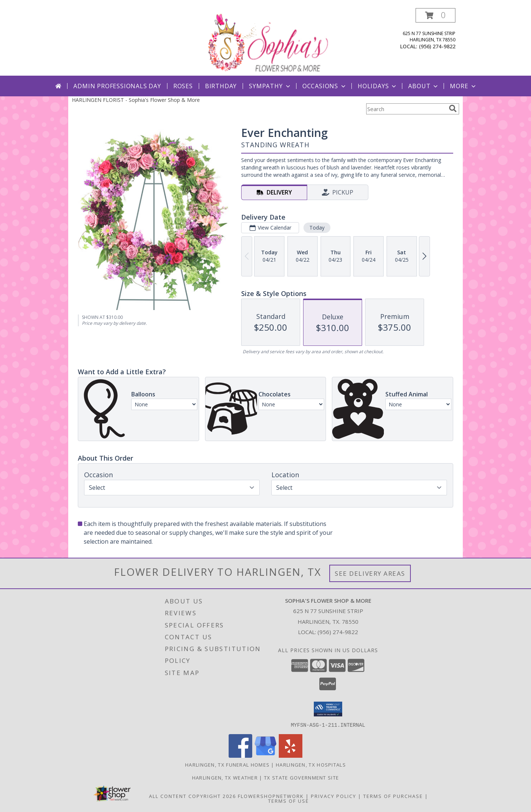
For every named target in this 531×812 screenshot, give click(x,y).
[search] (453, 109)
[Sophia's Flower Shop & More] (266, 42)
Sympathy (270, 86)
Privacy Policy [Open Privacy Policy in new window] (334, 796)
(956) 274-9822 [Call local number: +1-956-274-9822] (437, 46)
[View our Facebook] (240, 755)
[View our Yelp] (291, 755)
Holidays (378, 86)
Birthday (221, 86)
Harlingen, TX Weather (225, 777)
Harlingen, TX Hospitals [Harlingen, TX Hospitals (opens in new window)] (311, 764)
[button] (435, 15)
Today (317, 228)
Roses (183, 86)
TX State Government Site (301, 777)
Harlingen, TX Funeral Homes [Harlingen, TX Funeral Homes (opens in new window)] (227, 764)
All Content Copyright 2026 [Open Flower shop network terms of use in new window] (192, 796)
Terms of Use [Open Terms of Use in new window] (289, 801)
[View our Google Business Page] (265, 755)
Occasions (325, 86)
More (463, 86)
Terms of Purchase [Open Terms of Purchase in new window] (393, 796)
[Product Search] (406, 109)
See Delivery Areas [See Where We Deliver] (370, 573)
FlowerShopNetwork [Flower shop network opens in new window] (271, 796)
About (424, 86)
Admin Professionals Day (117, 86)
